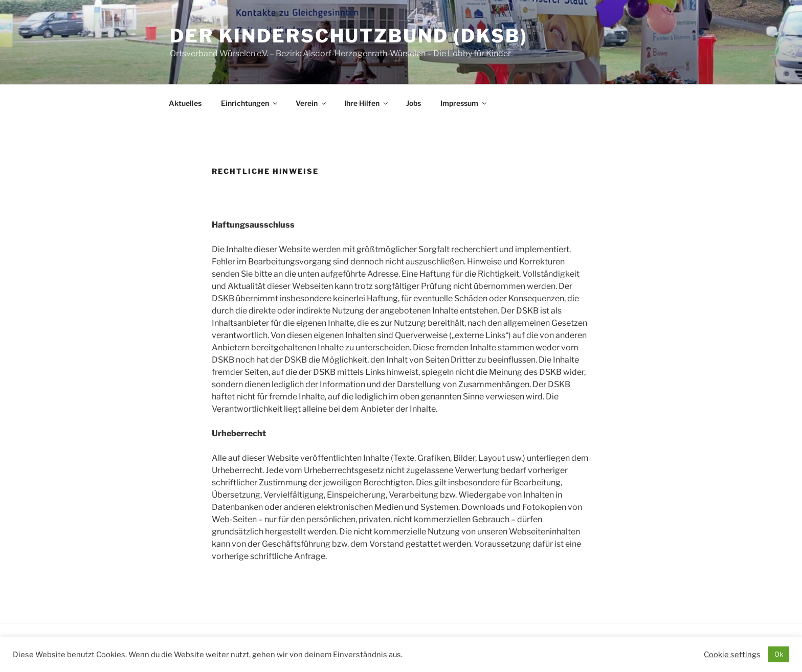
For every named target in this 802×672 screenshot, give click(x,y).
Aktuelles (185, 103)
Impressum (464, 103)
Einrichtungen (250, 103)
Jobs (414, 103)
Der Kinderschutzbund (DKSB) (349, 36)
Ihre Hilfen (367, 103)
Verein (311, 103)
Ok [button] (779, 654)
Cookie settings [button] (732, 655)
